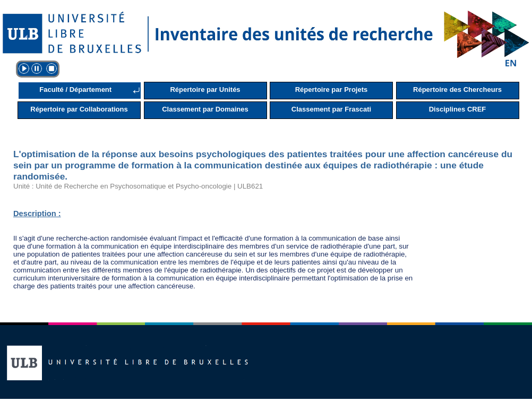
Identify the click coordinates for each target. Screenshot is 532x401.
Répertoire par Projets (332, 89)
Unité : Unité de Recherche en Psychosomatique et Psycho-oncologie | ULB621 (138, 186)
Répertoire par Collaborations (79, 109)
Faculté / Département (75, 89)
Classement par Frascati (331, 109)
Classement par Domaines (205, 109)
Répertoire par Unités (205, 89)
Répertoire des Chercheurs (457, 89)
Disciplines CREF (458, 109)
